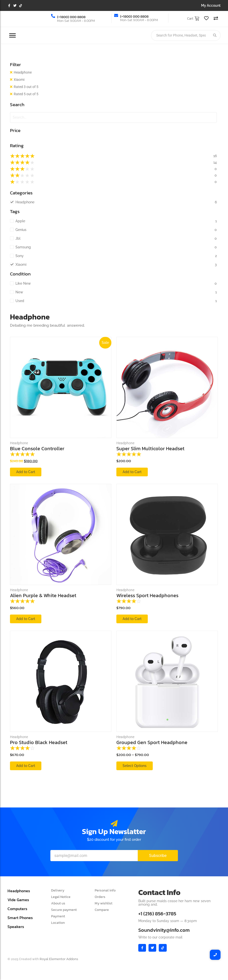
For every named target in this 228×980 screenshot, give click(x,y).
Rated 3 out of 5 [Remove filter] (26, 87)
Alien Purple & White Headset (43, 596)
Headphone (23, 72)
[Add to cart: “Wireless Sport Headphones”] (132, 619)
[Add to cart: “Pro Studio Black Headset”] (26, 766)
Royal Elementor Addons (59, 959)
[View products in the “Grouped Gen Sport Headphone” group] (135, 766)
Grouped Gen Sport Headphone (152, 742)
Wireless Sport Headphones (147, 596)
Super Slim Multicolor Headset (150, 449)
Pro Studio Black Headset (39, 742)
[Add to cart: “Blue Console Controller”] (26, 472)
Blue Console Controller (37, 449)
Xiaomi (19, 80)
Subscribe (158, 856)
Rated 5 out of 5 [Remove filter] (26, 94)
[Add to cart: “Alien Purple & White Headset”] (26, 619)
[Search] (180, 35)
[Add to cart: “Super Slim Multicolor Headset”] (132, 472)
